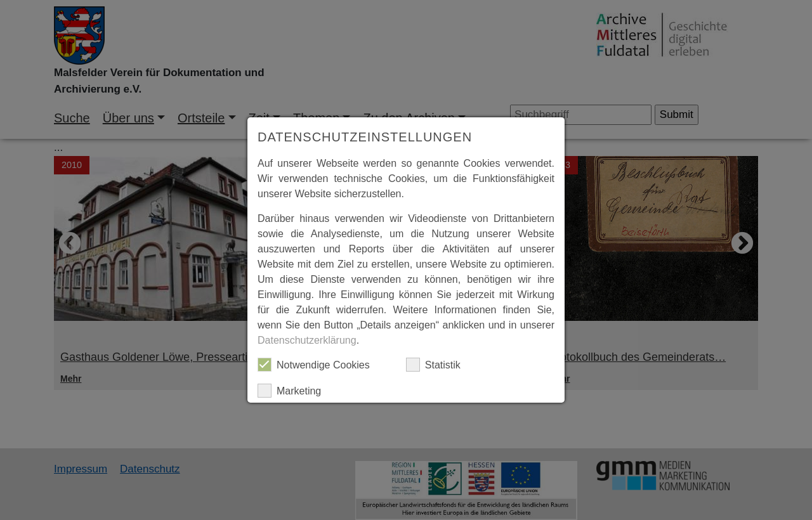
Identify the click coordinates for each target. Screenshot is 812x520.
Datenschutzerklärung (307, 340)
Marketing (289, 391)
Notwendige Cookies (314, 365)
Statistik (433, 365)
